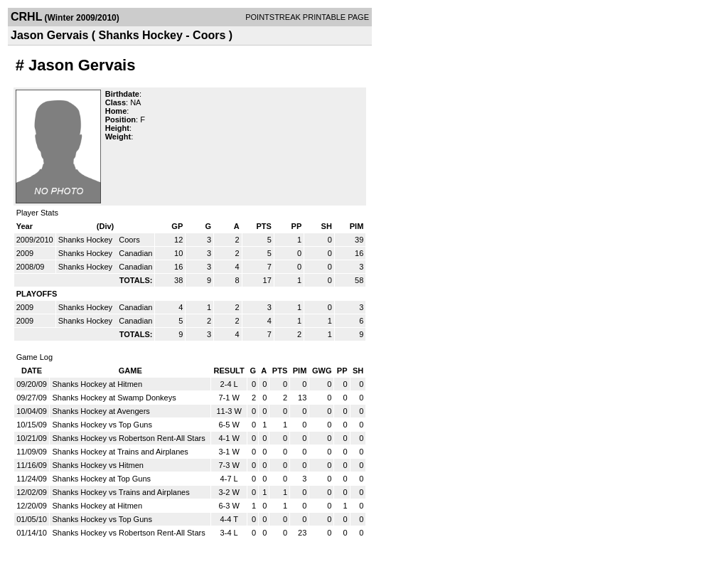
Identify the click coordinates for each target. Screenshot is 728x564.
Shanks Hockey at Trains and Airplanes (120, 452)
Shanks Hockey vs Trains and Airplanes (121, 492)
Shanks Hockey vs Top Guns (102, 425)
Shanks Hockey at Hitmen (97, 384)
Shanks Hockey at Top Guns (101, 479)
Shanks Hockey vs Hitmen (97, 465)
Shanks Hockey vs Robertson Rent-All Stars (128, 438)
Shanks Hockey (86, 240)
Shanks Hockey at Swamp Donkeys (114, 398)
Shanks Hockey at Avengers (101, 411)
